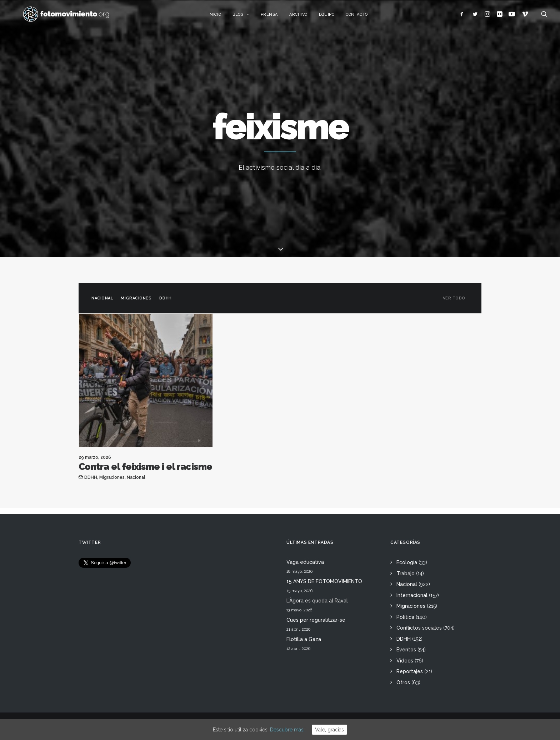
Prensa (276, 17)
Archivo (306, 17)
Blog (248, 17)
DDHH (165, 298)
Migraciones (136, 298)
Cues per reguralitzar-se (316, 620)
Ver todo (454, 298)
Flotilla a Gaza (304, 639)
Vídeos (405, 661)
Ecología (407, 562)
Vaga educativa (305, 562)
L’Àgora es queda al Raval (317, 601)
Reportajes (410, 671)
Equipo (334, 17)
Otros (403, 682)
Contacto (364, 17)
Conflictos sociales (419, 628)
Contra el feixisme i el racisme (146, 467)
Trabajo (406, 573)
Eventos (406, 650)
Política (405, 617)
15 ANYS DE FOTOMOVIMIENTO (324, 581)
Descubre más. (287, 730)
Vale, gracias (329, 730)
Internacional (412, 595)
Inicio (222, 17)
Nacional (102, 298)
